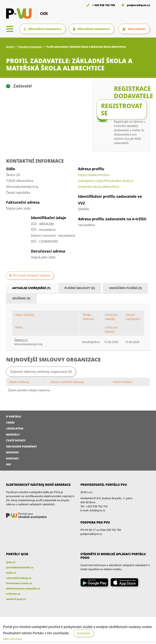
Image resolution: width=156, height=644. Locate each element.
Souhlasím (83, 633)
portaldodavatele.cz (20, 567)
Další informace (13, 639)
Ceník (10, 423)
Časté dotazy (16, 440)
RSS (9, 464)
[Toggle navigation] (10, 29)
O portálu (14, 416)
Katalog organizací (30, 47)
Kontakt (12, 458)
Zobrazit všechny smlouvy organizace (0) (41, 372)
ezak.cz (11, 573)
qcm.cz (11, 562)
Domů (10, 47)
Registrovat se (122, 109)
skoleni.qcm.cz (16, 599)
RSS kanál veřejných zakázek (32, 275)
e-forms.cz (13, 594)
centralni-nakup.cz (19, 578)
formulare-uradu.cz (19, 583)
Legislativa (15, 428)
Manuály (13, 434)
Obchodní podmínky (22, 446)
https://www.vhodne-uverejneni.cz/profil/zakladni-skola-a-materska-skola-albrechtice (106, 181)
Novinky (13, 452)
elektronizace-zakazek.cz (23, 588)
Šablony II (21, 340)
